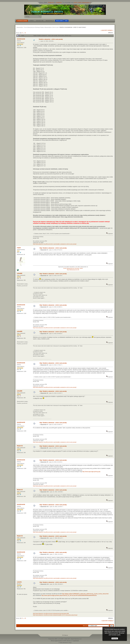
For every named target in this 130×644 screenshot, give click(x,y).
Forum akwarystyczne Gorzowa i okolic (73, 268)
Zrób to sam (55, 27)
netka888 (20, 273)
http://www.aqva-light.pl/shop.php (91, 472)
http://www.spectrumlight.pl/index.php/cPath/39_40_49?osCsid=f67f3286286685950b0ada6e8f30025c (69, 595)
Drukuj (111, 33)
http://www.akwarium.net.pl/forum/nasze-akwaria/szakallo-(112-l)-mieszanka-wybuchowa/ (55, 615)
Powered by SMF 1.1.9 (54, 639)
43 (25, 33)
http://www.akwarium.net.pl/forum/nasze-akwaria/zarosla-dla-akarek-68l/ (51, 614)
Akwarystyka (48, 27)
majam (19, 248)
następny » (110, 30)
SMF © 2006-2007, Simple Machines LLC (71, 639)
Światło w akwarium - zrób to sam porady (51, 39)
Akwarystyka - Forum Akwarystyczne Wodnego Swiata (30, 27)
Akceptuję (115, 638)
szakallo (19, 582)
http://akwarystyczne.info (73, 270)
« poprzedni (104, 30)
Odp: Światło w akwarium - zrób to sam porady (53, 248)
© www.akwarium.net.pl (65, 643)
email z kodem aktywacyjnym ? (82, 2)
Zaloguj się (51, 2)
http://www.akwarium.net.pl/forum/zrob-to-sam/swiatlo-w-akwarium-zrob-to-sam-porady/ (55, 244)
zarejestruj (59, 2)
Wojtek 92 (20, 446)
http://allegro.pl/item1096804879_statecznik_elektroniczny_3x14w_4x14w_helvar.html (85, 594)
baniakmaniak (21, 39)
